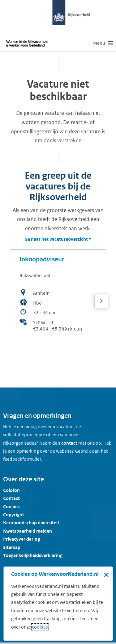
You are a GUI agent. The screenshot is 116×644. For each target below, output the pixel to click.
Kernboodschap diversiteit (31, 523)
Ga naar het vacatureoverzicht (56, 239)
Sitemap (12, 547)
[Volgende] (101, 301)
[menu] (103, 43)
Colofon (11, 490)
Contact (11, 498)
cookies (40, 627)
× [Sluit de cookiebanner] (106, 575)
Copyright (14, 515)
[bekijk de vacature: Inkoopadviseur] (58, 303)
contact (69, 443)
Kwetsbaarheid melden (28, 531)
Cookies (11, 507)
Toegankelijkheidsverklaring (33, 555)
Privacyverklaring (21, 539)
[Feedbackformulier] (22, 459)
